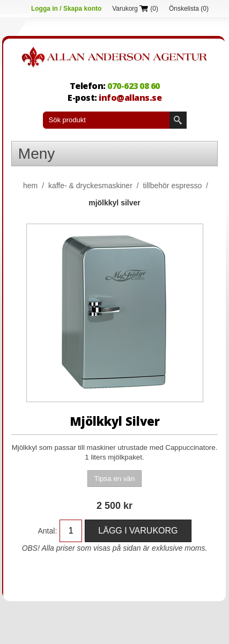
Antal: (48, 531)
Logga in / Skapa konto (66, 9)
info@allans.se (130, 98)
